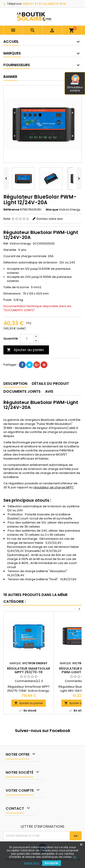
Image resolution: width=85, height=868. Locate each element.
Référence (11, 210)
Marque (52, 210)
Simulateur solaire (75, 84)
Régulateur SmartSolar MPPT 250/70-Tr (29, 670)
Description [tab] (15, 384)
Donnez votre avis (50, 219)
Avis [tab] (49, 391)
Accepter (52, 863)
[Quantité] (27, 339)
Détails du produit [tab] (50, 384)
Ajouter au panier (25, 350)
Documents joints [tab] (22, 391)
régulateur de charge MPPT (53, 487)
